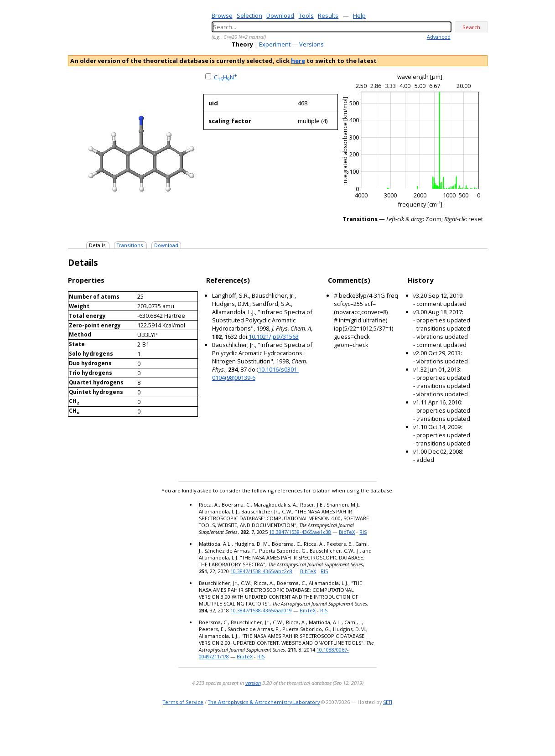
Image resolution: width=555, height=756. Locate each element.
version (253, 683)
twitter (455, 731)
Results (328, 16)
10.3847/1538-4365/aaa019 (261, 610)
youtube (468, 731)
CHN (226, 77)
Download (280, 16)
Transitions (130, 245)
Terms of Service (183, 702)
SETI (388, 702)
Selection (249, 16)
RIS (363, 532)
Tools (306, 16)
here (298, 61)
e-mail (444, 731)
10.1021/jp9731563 (274, 337)
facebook (481, 731)
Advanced (439, 37)
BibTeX (347, 532)
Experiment (275, 44)
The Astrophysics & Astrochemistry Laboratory (264, 702)
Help (359, 16)
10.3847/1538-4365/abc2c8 (261, 571)
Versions (311, 44)
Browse (222, 16)
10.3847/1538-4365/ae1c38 (300, 532)
